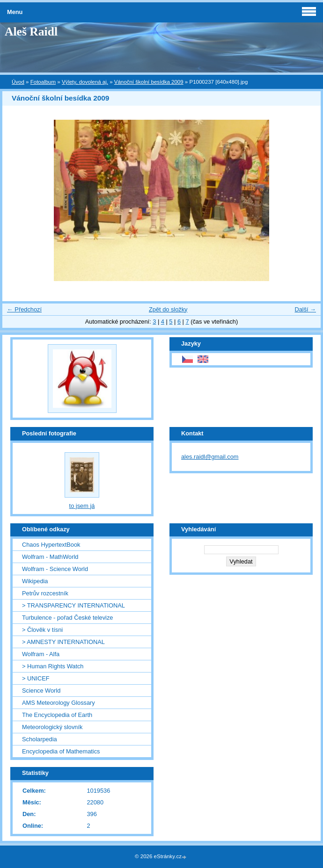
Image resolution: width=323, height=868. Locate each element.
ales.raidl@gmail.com (210, 457)
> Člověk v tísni (42, 630)
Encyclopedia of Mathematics (61, 751)
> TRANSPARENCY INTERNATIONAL (73, 605)
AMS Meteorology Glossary (59, 703)
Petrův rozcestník (45, 593)
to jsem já (82, 506)
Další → (305, 309)
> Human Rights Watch (53, 666)
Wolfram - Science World (55, 569)
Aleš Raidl (31, 32)
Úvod (18, 82)
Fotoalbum (43, 82)
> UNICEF (36, 678)
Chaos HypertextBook (51, 545)
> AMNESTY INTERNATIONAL (63, 642)
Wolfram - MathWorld (50, 557)
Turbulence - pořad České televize (67, 618)
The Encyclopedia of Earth (57, 715)
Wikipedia (35, 581)
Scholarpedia (40, 739)
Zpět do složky (168, 309)
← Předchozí (24, 309)
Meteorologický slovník (52, 727)
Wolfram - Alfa (41, 654)
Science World (41, 691)
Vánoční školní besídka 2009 (149, 82)
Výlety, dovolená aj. (85, 82)
